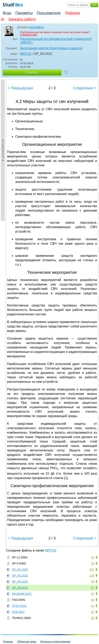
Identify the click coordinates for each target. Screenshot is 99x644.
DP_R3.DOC (20, 582)
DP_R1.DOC (20, 570)
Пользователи (49, 13)
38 (93, 563)
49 (93, 582)
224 (92, 570)
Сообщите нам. (29, 35)
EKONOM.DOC (22, 594)
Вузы (7, 13)
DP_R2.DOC (20, 576)
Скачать (32, 72)
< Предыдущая (20, 88)
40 (93, 600)
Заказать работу (22, 19)
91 (93, 612)
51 (93, 588)
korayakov (37, 27)
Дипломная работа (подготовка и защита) (51, 48)
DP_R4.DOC (20, 588)
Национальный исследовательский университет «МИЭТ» (56, 41)
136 (92, 576)
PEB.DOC (18, 612)
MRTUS (26, 54)
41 (93, 557)
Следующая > (85, 88)
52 (93, 594)
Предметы (24, 13)
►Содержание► (3, 150)
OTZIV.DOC (19, 606)
